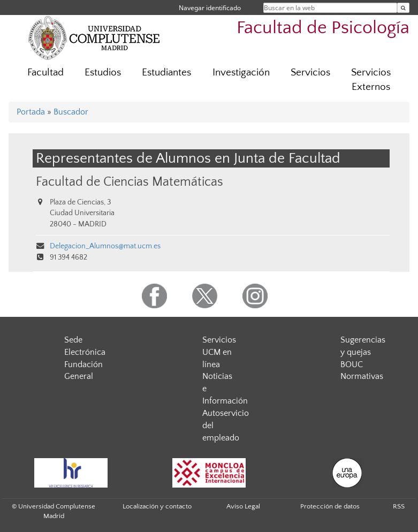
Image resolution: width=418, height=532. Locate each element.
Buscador (71, 112)
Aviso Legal (243, 506)
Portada (31, 112)
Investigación (241, 73)
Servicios (310, 73)
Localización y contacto (157, 506)
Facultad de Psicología (323, 28)
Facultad (45, 73)
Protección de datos (330, 506)
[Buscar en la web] (403, 8)
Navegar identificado (210, 8)
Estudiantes (166, 73)
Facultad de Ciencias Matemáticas (130, 182)
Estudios (103, 73)
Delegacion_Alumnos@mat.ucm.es (105, 246)
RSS (399, 506)
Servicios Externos (371, 80)
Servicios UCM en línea (219, 352)
